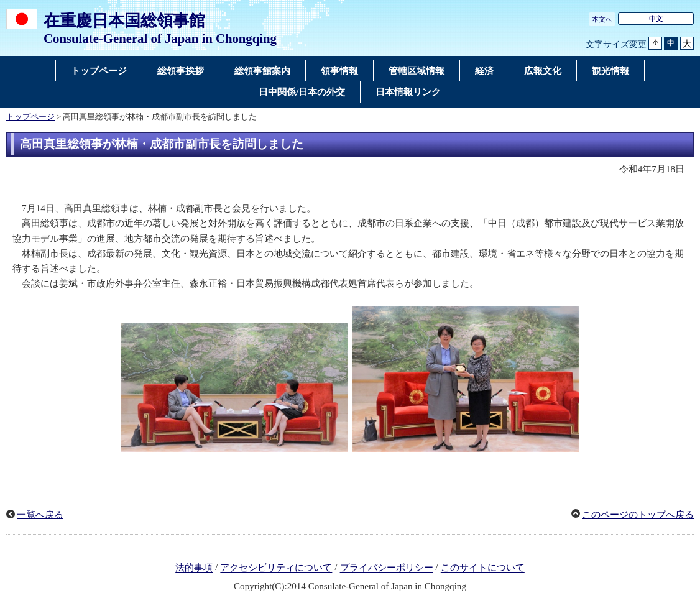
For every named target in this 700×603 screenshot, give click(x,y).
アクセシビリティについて (276, 568)
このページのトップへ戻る (638, 515)
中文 (656, 19)
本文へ (602, 19)
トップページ (30, 117)
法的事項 (194, 568)
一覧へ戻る (40, 515)
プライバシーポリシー (387, 568)
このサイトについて (483, 568)
